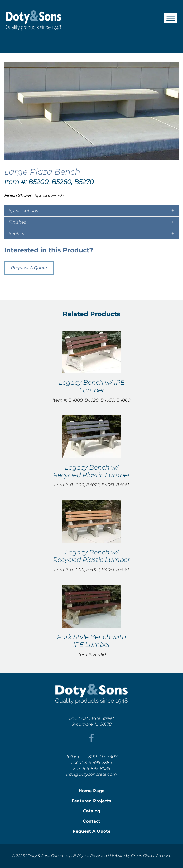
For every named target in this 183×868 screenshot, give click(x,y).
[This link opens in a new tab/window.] (91, 740)
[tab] (91, 211)
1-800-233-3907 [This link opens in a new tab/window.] (101, 757)
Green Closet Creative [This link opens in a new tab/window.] (151, 856)
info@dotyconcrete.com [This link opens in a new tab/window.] (91, 774)
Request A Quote (29, 268)
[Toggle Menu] (171, 18)
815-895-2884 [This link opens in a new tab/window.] (98, 762)
